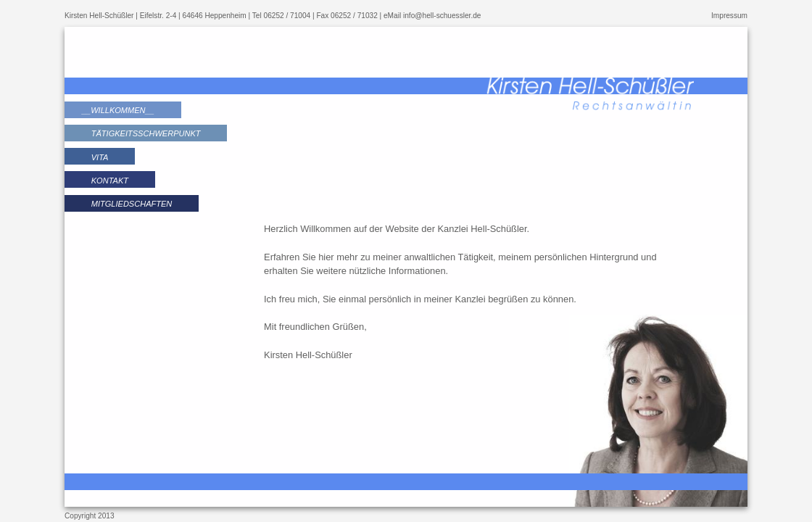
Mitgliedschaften (132, 204)
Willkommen (118, 110)
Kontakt (110, 181)
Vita (100, 157)
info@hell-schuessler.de (442, 16)
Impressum (729, 16)
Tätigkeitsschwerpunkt (146, 133)
